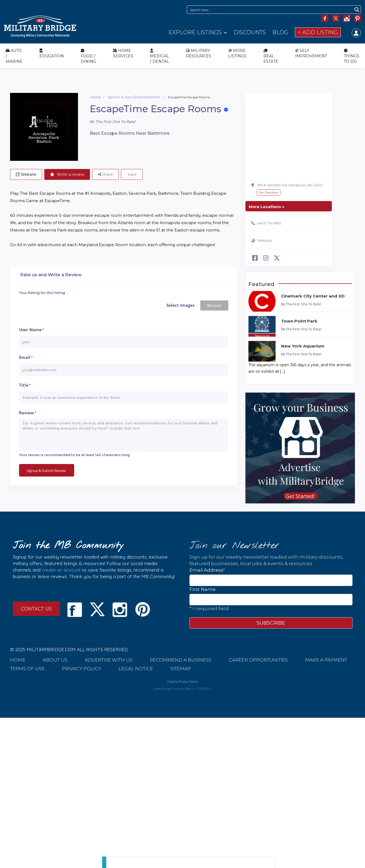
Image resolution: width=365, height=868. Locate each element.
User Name (31, 330)
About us (55, 660)
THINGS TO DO (352, 56)
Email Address (207, 570)
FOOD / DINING (88, 56)
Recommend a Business (181, 660)
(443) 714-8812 (269, 223)
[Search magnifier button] (357, 10)
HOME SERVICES (123, 53)
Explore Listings (195, 32)
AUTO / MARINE (14, 56)
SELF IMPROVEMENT (311, 53)
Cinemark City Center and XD (313, 296)
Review (28, 413)
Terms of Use (27, 669)
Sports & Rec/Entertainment (134, 97)
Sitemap (181, 669)
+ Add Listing (318, 32)
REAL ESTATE (271, 56)
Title (25, 386)
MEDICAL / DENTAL (160, 56)
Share (105, 174)
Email (26, 358)
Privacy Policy (82, 669)
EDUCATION (52, 53)
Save (132, 174)
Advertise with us (109, 660)
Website (265, 240)
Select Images (180, 305)
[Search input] (270, 10)
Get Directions (269, 192)
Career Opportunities (258, 660)
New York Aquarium (303, 346)
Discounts (250, 32)
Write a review (67, 174)
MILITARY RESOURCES (199, 53)
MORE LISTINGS (237, 53)
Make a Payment (326, 660)
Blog (280, 32)
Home (95, 97)
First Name (202, 589)
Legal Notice (136, 669)
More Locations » (266, 207)
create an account (61, 570)
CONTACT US (36, 609)
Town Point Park (299, 321)
